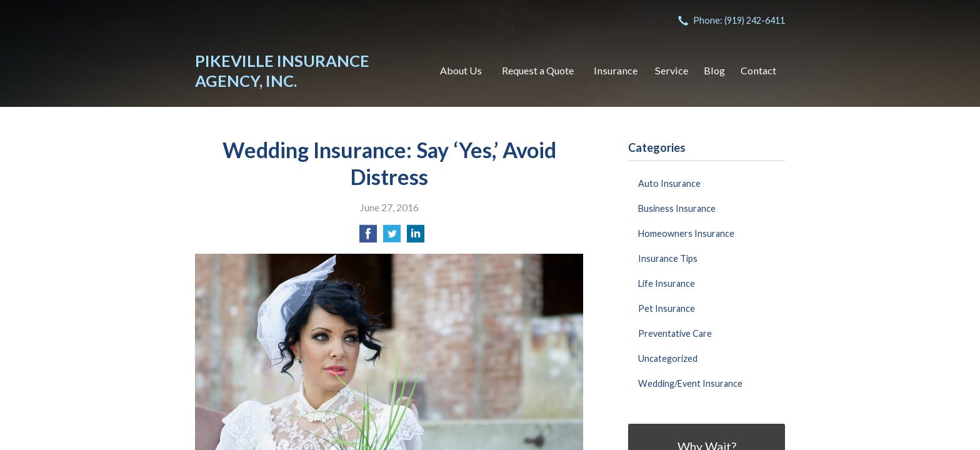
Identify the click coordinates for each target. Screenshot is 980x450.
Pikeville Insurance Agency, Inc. (282, 71)
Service (672, 70)
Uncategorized (668, 358)
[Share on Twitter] (392, 237)
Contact (758, 70)
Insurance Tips (668, 258)
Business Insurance (677, 208)
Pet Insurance (667, 308)
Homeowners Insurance (686, 233)
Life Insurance (667, 283)
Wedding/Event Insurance (690, 383)
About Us (461, 70)
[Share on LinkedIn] (416, 237)
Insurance (616, 70)
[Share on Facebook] (368, 237)
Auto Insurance (669, 183)
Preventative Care (675, 333)
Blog (714, 70)
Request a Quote (538, 70)
